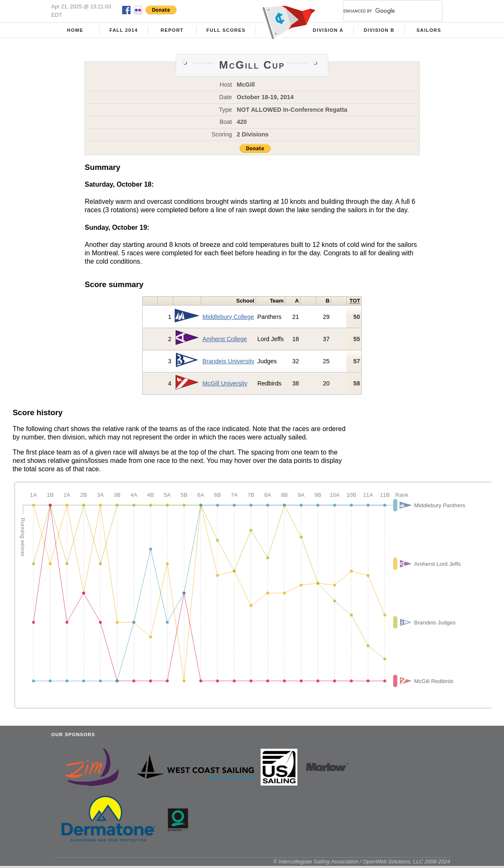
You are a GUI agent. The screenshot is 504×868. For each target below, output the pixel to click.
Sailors (429, 30)
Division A (328, 30)
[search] (383, 11)
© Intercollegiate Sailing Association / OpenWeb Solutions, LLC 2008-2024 (362, 862)
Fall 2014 (124, 30)
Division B (379, 30)
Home (75, 30)
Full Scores (226, 30)
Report (172, 30)
